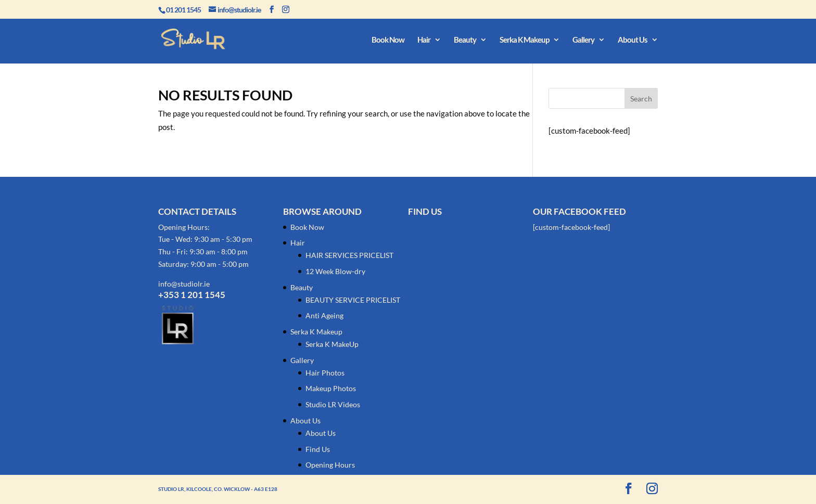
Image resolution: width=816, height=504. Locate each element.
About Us (633, 40)
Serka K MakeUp (332, 344)
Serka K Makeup (524, 40)
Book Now (388, 40)
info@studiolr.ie (184, 284)
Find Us (318, 449)
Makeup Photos (331, 388)
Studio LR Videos (333, 404)
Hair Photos (325, 373)
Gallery (583, 40)
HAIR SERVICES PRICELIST (349, 255)
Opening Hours (330, 465)
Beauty (465, 40)
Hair (424, 40)
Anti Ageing (324, 315)
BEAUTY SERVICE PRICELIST (353, 300)
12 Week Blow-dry (335, 271)
